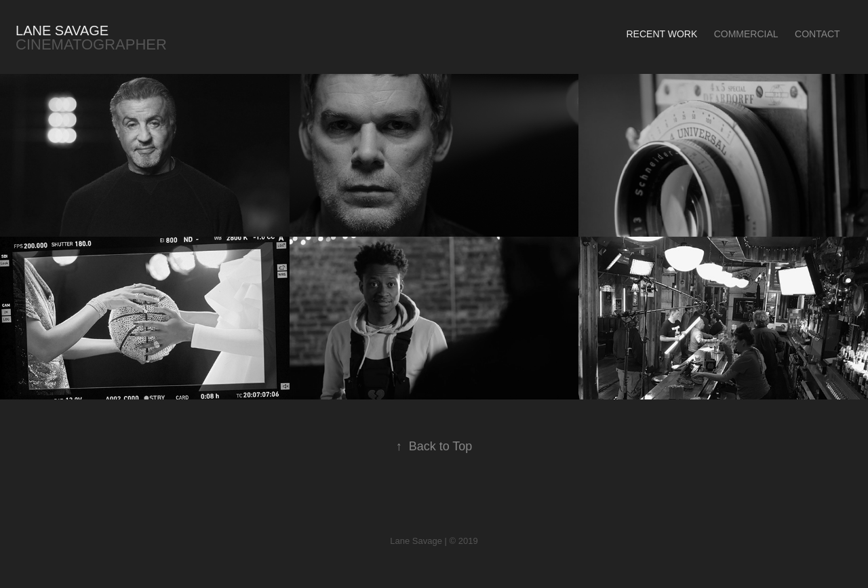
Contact (817, 34)
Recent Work (662, 34)
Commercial (746, 34)
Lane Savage (62, 31)
